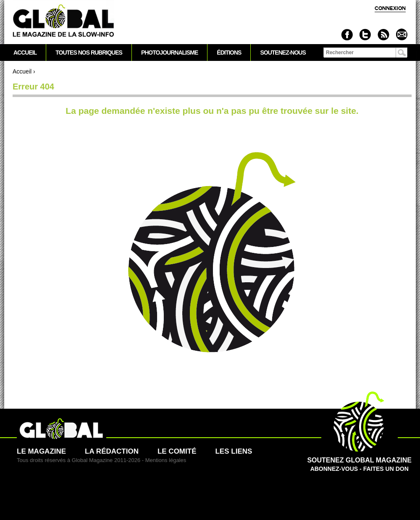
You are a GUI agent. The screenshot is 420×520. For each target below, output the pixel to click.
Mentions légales (166, 460)
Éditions (229, 53)
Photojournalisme (169, 53)
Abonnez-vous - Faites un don (359, 460)
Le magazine (41, 451)
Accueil (22, 71)
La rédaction (112, 451)
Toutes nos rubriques (89, 53)
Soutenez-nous (283, 53)
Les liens (234, 451)
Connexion (390, 8)
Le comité (177, 451)
